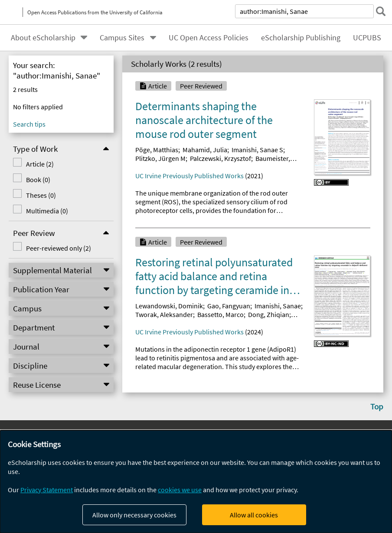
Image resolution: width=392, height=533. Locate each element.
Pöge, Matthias (157, 150)
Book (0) (38, 180)
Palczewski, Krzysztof (220, 158)
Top (377, 406)
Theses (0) (41, 195)
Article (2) (40, 164)
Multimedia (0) (47, 211)
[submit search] (381, 11)
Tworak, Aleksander (164, 314)
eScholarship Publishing (301, 38)
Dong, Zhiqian (269, 314)
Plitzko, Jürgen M (160, 158)
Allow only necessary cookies (134, 515)
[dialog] (196, 482)
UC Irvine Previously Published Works (189, 176)
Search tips (29, 124)
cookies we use (180, 490)
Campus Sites (122, 38)
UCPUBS (367, 38)
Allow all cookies (254, 515)
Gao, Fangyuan (229, 306)
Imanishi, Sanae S (257, 150)
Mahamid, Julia (205, 150)
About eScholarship (43, 38)
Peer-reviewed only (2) (59, 248)
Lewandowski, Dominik (169, 306)
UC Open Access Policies (209, 38)
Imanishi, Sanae (278, 306)
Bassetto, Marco (220, 314)
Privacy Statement (47, 490)
